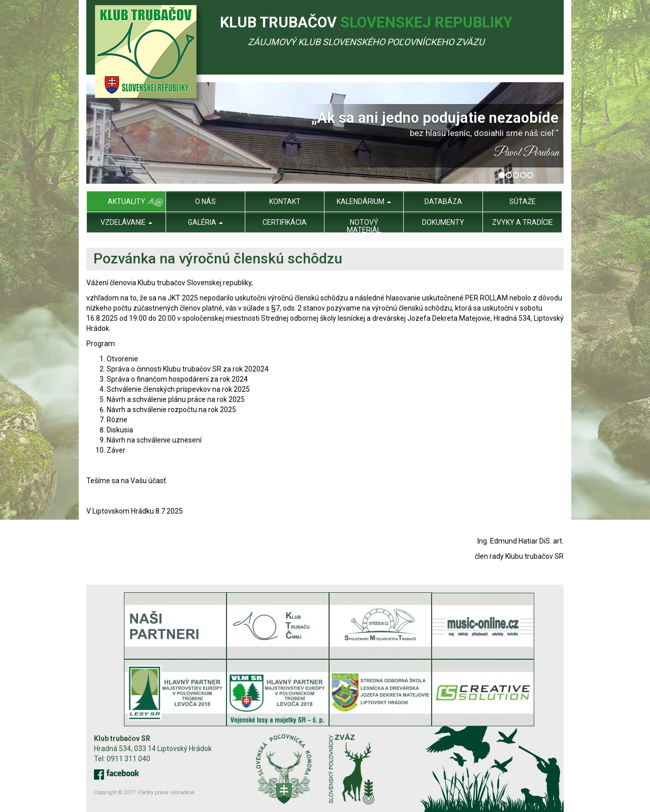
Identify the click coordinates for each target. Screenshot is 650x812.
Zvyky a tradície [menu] (523, 222)
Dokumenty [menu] (443, 222)
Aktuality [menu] (126, 201)
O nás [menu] (205, 201)
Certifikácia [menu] (285, 222)
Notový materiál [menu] (364, 226)
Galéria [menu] (205, 222)
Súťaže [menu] (523, 201)
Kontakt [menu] (285, 201)
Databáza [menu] (443, 201)
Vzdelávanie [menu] (126, 222)
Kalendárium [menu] (364, 201)
